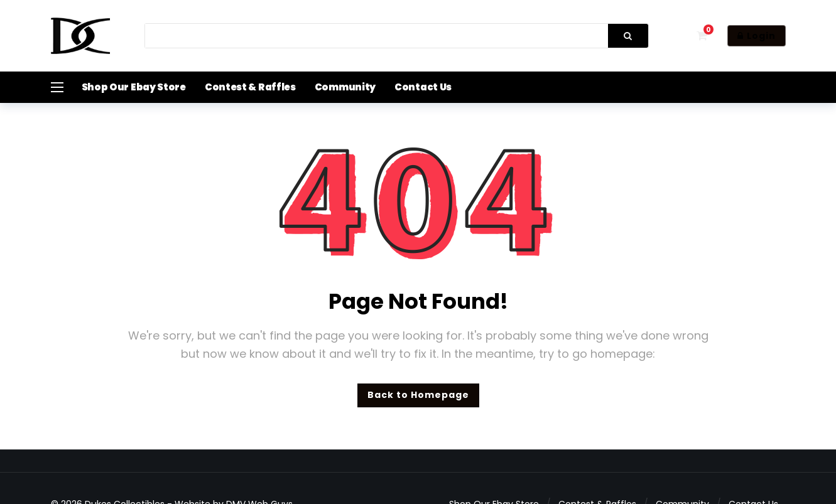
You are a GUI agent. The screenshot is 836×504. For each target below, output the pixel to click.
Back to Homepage (418, 395)
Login (757, 36)
